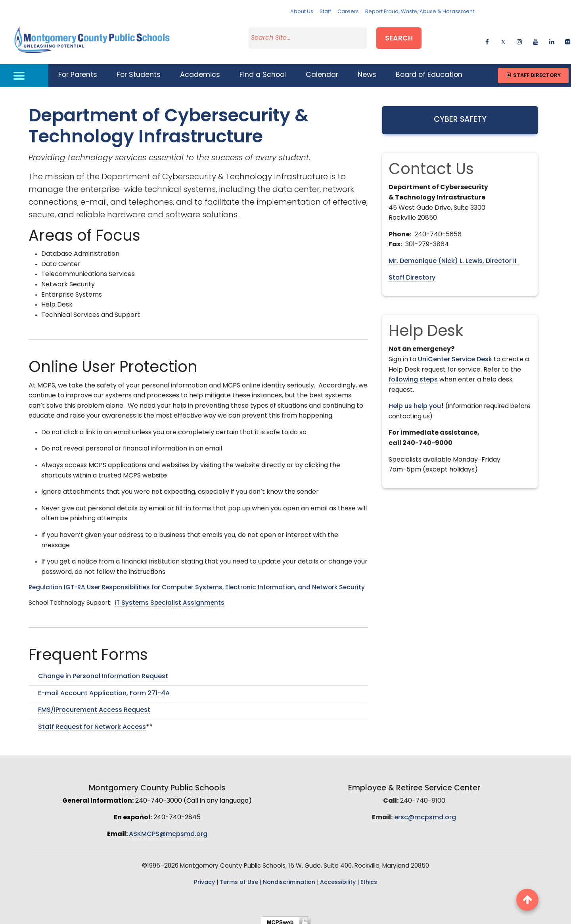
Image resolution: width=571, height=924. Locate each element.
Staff (325, 12)
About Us (302, 12)
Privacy (204, 878)
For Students (139, 70)
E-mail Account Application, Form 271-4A (104, 688)
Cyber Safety (460, 115)
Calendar (322, 70)
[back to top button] (527, 900)
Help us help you (415, 402)
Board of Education (429, 70)
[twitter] (503, 38)
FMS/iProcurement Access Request (94, 705)
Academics (200, 70)
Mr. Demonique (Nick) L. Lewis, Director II (454, 257)
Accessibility (338, 878)
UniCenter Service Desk (455, 355)
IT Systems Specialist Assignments (170, 599)
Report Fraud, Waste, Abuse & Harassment (420, 12)
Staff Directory (533, 70)
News (367, 70)
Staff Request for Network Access (92, 722)
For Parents (78, 70)
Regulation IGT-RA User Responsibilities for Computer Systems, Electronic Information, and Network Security (197, 583)
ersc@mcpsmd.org (425, 813)
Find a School (263, 70)
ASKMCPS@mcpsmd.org (168, 829)
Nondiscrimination (289, 878)
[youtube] (536, 38)
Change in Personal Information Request (103, 672)
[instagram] (519, 38)
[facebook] (487, 38)
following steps (413, 375)
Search (399, 37)
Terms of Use (239, 878)
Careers (348, 12)
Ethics (369, 878)
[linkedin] (552, 38)
